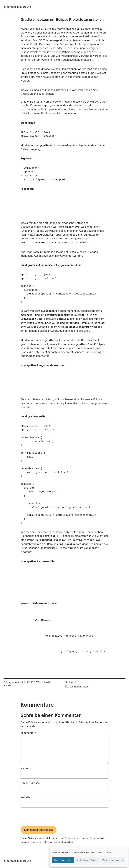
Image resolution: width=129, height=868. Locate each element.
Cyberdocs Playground (17, 7)
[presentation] (41, 817)
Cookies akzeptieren (63, 860)
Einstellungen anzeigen (113, 860)
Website (25, 797)
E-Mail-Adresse (31, 783)
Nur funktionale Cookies (87, 860)
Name (25, 769)
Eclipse (69, 686)
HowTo (47, 682)
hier (85, 532)
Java (85, 686)
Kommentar (29, 733)
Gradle (81, 90)
